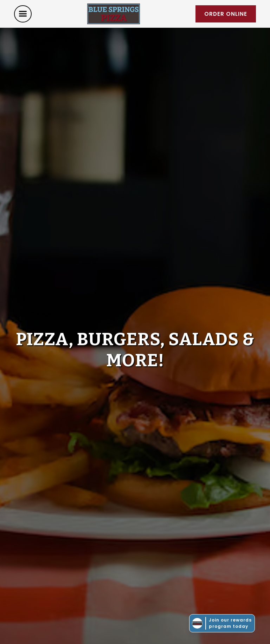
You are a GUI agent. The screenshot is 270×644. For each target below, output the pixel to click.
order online (226, 14)
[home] (114, 14)
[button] (23, 14)
